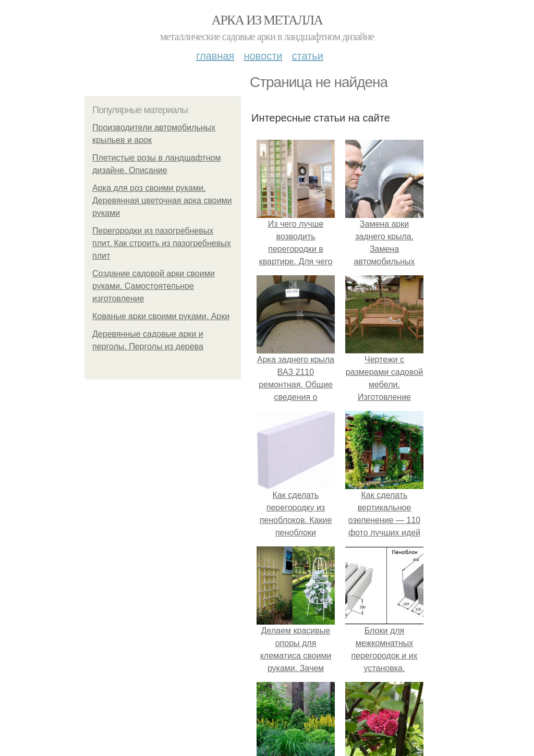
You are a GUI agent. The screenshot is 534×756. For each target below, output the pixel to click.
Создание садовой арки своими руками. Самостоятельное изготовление (154, 286)
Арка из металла (267, 20)
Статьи (307, 56)
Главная (215, 56)
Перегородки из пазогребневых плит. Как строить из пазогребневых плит (162, 243)
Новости (263, 56)
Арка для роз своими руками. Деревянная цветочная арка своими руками (162, 200)
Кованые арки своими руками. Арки (161, 316)
